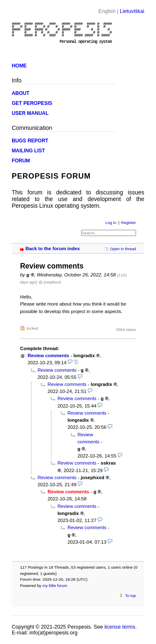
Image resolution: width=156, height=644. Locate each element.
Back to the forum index (53, 249)
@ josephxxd (50, 282)
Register (129, 223)
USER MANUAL (30, 113)
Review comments (48, 356)
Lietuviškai (132, 11)
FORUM (21, 161)
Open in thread (123, 249)
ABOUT (21, 93)
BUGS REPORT (30, 141)
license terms (120, 627)
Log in (111, 223)
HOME (19, 66)
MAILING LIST (28, 151)
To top (131, 596)
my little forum (55, 586)
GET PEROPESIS (32, 103)
